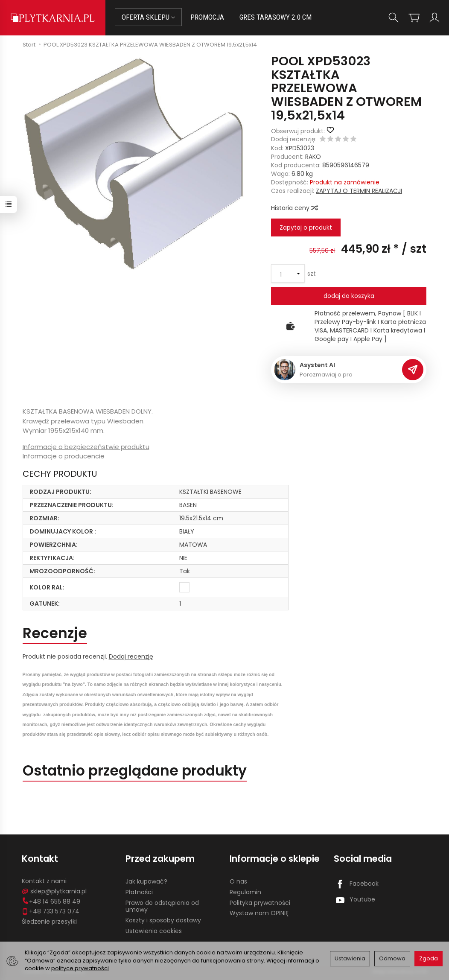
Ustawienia (350, 958)
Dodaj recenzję (131, 656)
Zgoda (429, 958)
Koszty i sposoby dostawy (163, 920)
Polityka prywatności (260, 903)
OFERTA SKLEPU (148, 17)
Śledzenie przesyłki (49, 922)
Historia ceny (294, 208)
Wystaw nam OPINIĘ (259, 913)
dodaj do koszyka (349, 296)
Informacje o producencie (64, 456)
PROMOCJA (207, 17)
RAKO (313, 157)
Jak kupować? (146, 881)
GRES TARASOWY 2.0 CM (276, 17)
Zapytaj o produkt (306, 227)
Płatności (139, 892)
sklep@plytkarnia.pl (54, 891)
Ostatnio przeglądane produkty (135, 771)
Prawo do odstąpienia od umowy (162, 906)
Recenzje (55, 633)
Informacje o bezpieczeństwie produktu (86, 447)
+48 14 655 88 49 (51, 901)
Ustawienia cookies (154, 931)
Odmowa (392, 958)
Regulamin (245, 892)
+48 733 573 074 (51, 911)
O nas (238, 881)
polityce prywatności (80, 968)
